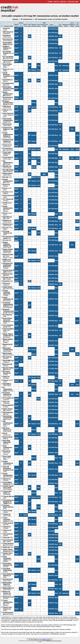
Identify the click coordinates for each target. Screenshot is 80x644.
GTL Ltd (5, 240)
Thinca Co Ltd (7, 530)
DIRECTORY (63, 2)
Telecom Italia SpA (9, 496)
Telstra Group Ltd (8, 523)
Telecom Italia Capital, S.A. (7, 492)
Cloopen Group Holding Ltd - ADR (8, 128)
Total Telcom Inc (8, 534)
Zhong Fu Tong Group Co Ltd (7, 608)
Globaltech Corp (8, 224)
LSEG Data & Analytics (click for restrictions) (54, 641)
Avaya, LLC (6, 69)
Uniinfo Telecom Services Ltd (8, 550)
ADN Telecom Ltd (8, 32)
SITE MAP (50, 2)
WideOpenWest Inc (8, 588)
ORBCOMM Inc (7, 384)
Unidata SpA (7, 547)
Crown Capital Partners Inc (7, 153)
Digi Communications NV (8, 163)
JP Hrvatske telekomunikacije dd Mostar (8, 304)
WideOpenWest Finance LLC (7, 584)
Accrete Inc (7, 28)
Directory (15, 19)
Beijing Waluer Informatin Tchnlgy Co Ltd (9, 89)
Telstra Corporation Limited (7, 519)
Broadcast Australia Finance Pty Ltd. (8, 103)
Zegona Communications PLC (8, 602)
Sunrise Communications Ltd (8, 475)
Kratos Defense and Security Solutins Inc (8, 320)
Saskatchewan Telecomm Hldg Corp (8, 418)
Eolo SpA (6, 177)
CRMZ (44, 639)
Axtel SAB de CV (8, 80)
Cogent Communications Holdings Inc (8, 134)
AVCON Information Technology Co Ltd (9, 74)
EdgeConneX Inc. (8, 173)
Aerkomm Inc (7, 35)
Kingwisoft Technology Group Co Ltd (8, 311)
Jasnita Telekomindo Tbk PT (8, 299)
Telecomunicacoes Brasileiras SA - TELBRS (9, 502)
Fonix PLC (6, 192)
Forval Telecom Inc (9, 195)
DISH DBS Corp (7, 166)
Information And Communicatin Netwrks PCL (8, 265)
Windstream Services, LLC (7, 592)
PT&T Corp (6, 402)
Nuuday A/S (6, 377)
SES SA (5, 433)
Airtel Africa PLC (8, 39)
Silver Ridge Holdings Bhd (7, 441)
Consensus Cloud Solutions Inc (8, 140)
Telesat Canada (8, 511)
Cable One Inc (7, 106)
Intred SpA (6, 281)
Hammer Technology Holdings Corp (7, 244)
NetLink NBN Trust (8, 361)
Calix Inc (6, 110)
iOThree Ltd (7, 283)
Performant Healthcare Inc (7, 394)
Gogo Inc (6, 228)
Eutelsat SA (7, 185)
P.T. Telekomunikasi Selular (8, 389)
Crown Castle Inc (8, 157)
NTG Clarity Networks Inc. (7, 372)
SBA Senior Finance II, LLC (7, 429)
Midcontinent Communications (8, 349)
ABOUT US (56, 2)
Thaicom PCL (7, 527)
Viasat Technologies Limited (7, 558)
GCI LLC (5, 213)
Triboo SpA (6, 538)
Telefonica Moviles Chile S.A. (8, 506)
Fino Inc (5, 188)
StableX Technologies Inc (8, 462)
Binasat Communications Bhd (8, 94)
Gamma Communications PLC (8, 208)
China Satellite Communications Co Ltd (8, 120)
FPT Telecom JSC (8, 199)
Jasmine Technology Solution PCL (7, 292)
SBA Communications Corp (8, 423)
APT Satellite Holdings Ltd (7, 52)
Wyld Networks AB (8, 597)
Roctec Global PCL (8, 405)
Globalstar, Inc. (7, 220)
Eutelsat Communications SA (8, 181)
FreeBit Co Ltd (7, 203)
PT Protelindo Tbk (8, 398)
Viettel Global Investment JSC (8, 564)
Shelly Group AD (8, 437)
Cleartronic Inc (7, 124)
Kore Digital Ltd (8, 315)
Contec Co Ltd (7, 145)
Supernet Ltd (7, 479)
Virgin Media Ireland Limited (7, 569)
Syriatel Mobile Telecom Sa (7, 483)
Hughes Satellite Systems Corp (8, 250)
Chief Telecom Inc (8, 113)
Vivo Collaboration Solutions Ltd (8, 575)
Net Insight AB (7, 357)
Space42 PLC (7, 451)
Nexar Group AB (8, 364)
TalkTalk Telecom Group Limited (8, 487)
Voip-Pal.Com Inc (8, 579)
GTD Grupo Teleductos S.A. (8, 232)
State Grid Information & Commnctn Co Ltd (8, 468)
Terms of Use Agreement (46, 640)
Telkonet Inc (7, 514)
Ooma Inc (6, 380)
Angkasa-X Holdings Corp (7, 47)
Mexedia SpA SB (8, 344)
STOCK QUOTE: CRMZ (73, 2)
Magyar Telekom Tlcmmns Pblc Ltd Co (8, 336)
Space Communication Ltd (8, 447)
